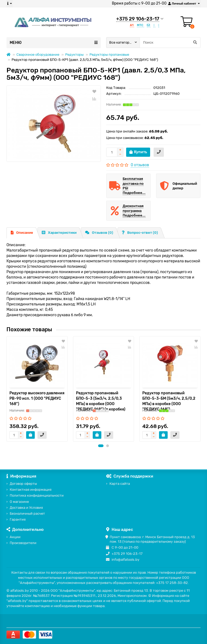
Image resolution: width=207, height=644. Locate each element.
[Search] (170, 43)
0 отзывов (140, 165)
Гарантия (18, 520)
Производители (23, 543)
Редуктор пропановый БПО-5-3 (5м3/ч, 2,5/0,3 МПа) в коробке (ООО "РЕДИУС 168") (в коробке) (101, 401)
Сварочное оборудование (38, 55)
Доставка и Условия (26, 508)
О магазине (19, 502)
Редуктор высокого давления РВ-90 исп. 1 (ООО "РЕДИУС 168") (37, 398)
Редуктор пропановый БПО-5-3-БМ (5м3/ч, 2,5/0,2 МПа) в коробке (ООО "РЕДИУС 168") (169, 401)
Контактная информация (31, 490)
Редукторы (74, 55)
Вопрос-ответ (140, 233)
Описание (22, 233)
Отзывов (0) (99, 233)
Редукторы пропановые (109, 55)
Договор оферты (23, 484)
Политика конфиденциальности (37, 496)
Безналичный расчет (27, 514)
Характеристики (59, 233)
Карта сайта (120, 484)
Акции (15, 537)
